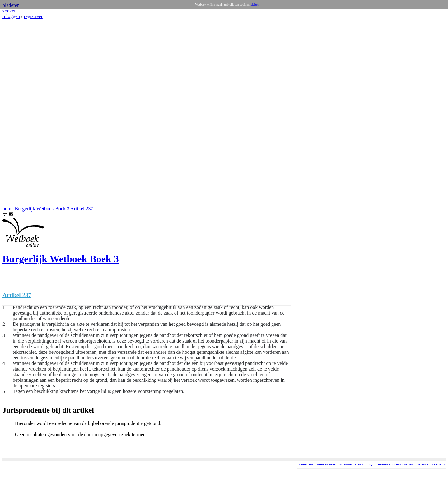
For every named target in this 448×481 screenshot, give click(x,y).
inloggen (11, 16)
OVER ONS (306, 465)
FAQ (370, 465)
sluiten (255, 5)
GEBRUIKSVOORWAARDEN (394, 465)
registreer (33, 16)
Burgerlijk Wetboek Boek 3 (42, 209)
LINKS (359, 465)
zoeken (9, 11)
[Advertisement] (21, 113)
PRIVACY (423, 465)
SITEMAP (346, 465)
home (8, 209)
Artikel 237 (82, 209)
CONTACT (439, 465)
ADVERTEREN (327, 465)
